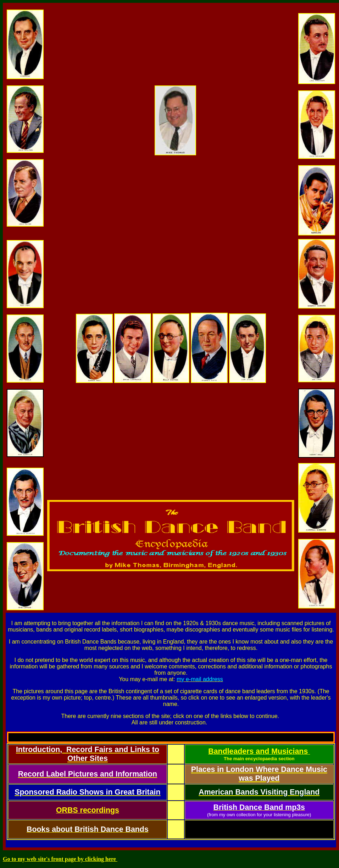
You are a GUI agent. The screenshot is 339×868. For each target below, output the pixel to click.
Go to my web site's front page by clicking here (60, 859)
